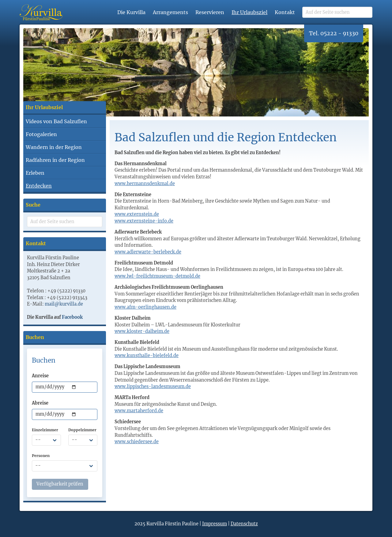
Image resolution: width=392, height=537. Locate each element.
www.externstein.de (137, 214)
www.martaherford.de (139, 411)
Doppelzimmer (82, 430)
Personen (41, 456)
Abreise (40, 403)
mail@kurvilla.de (64, 304)
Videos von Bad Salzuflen (56, 121)
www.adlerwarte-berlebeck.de (148, 252)
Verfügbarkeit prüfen (60, 484)
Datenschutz (244, 524)
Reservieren (210, 12)
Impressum (215, 524)
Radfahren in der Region (55, 160)
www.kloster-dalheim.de (142, 331)
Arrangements (170, 12)
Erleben (35, 173)
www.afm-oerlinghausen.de (145, 307)
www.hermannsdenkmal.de (145, 184)
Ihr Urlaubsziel (249, 12)
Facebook (72, 317)
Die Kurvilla (131, 12)
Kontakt (285, 12)
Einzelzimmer (45, 430)
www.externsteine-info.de (144, 221)
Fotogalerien (41, 134)
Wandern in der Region (54, 147)
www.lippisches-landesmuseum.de (153, 387)
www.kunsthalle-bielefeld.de (147, 356)
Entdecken (39, 186)
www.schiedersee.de (137, 442)
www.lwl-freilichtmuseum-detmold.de (157, 276)
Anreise (40, 376)
